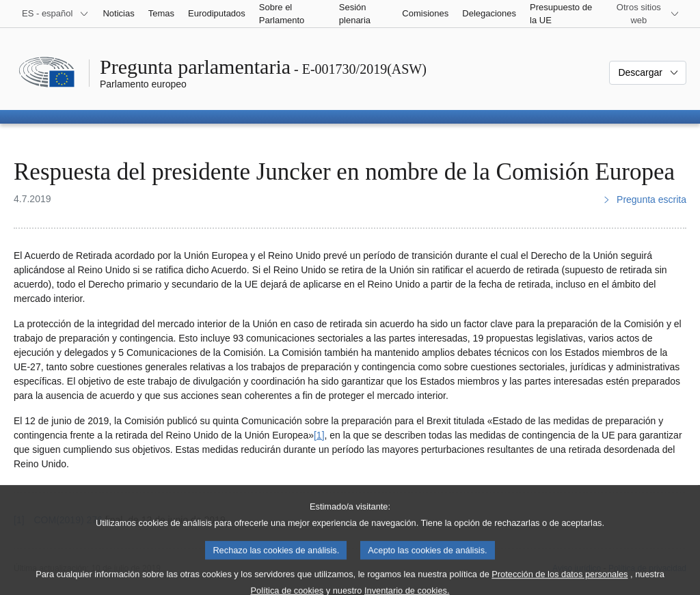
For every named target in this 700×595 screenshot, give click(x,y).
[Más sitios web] (647, 14)
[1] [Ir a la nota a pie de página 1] (319, 435)
